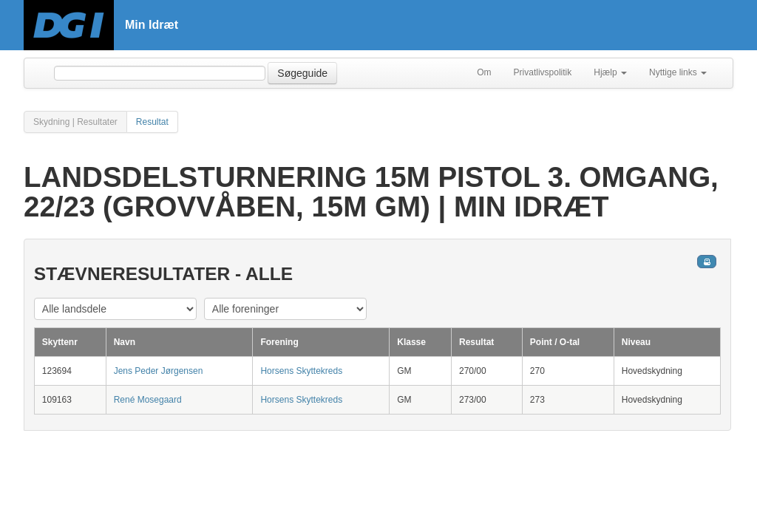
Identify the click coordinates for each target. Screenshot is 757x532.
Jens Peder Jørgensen (159, 371)
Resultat (152, 122)
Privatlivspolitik (543, 72)
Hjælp (610, 72)
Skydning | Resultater (75, 122)
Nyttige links (678, 72)
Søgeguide (302, 73)
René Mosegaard (148, 400)
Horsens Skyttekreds (301, 371)
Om (484, 72)
